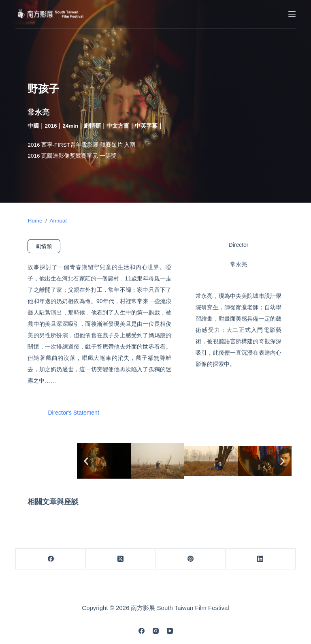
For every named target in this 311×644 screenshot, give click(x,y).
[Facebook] (51, 559)
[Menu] (292, 14)
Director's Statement (73, 413)
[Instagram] (156, 631)
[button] (86, 461)
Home (35, 221)
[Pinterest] (191, 559)
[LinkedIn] (261, 559)
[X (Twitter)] (121, 559)
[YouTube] (170, 631)
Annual (58, 221)
